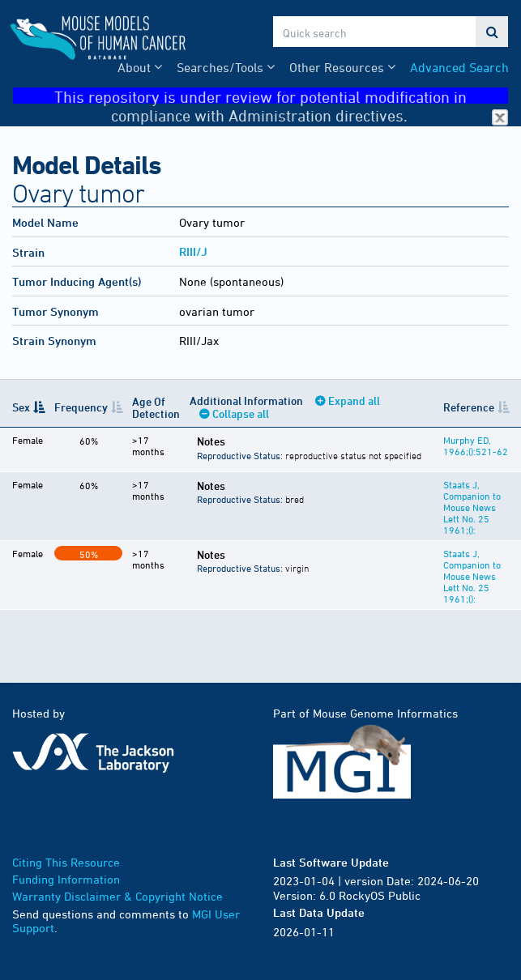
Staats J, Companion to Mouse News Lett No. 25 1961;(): (472, 507)
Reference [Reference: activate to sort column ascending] (469, 407)
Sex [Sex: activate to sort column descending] (21, 407)
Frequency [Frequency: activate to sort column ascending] (81, 407)
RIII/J (193, 251)
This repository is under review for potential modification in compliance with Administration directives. (281, 96)
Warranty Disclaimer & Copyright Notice (117, 896)
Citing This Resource (66, 862)
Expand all (354, 401)
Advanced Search (459, 67)
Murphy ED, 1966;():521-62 (476, 445)
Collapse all (241, 413)
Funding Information (66, 879)
